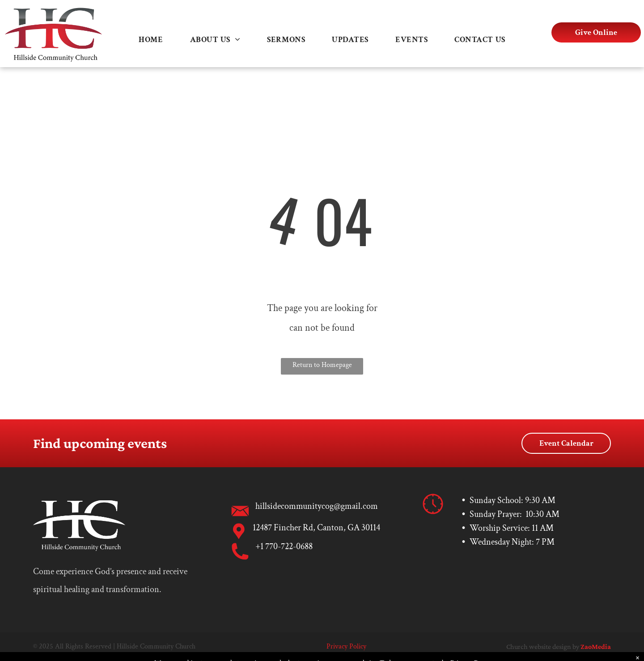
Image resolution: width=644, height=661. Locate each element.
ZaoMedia (596, 646)
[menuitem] (151, 40)
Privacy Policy (346, 646)
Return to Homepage (322, 365)
